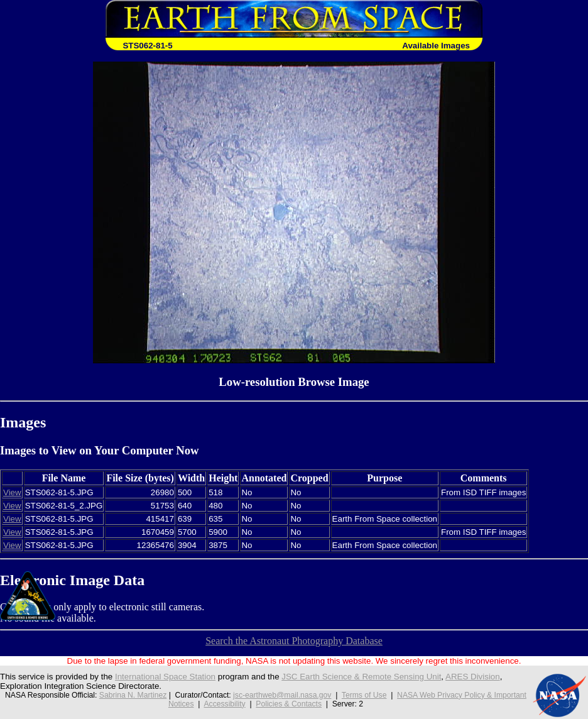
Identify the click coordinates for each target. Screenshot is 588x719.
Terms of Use (364, 695)
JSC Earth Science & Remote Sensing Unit (361, 677)
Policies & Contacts (289, 704)
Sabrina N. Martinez (133, 695)
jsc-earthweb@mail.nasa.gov (282, 695)
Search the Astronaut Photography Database (294, 641)
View (12, 492)
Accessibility (224, 704)
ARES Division (473, 677)
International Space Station (165, 677)
